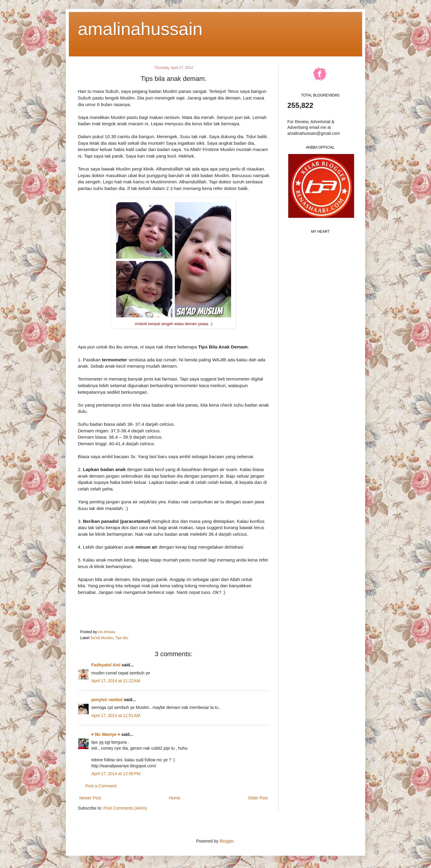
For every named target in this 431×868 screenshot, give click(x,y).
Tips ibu (122, 638)
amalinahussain (140, 29)
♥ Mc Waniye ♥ (106, 734)
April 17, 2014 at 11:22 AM (116, 681)
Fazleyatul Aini (106, 665)
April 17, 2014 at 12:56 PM (116, 774)
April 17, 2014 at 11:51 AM (116, 715)
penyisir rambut (107, 700)
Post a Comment (101, 786)
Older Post (258, 798)
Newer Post (90, 798)
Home (174, 798)
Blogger (226, 841)
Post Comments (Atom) (125, 808)
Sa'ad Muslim (102, 638)
